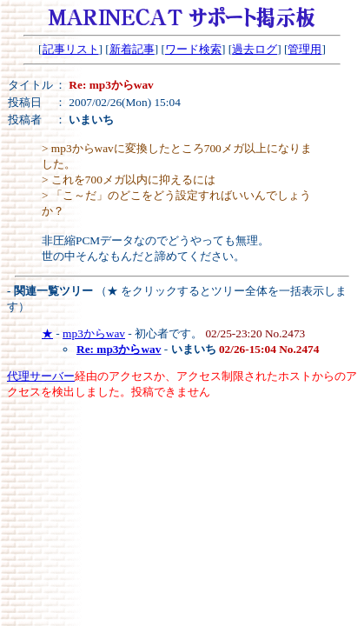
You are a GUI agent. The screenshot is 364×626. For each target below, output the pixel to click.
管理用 (304, 49)
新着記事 (132, 49)
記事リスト (71, 49)
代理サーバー (41, 376)
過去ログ (255, 49)
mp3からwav (94, 333)
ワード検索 (193, 49)
